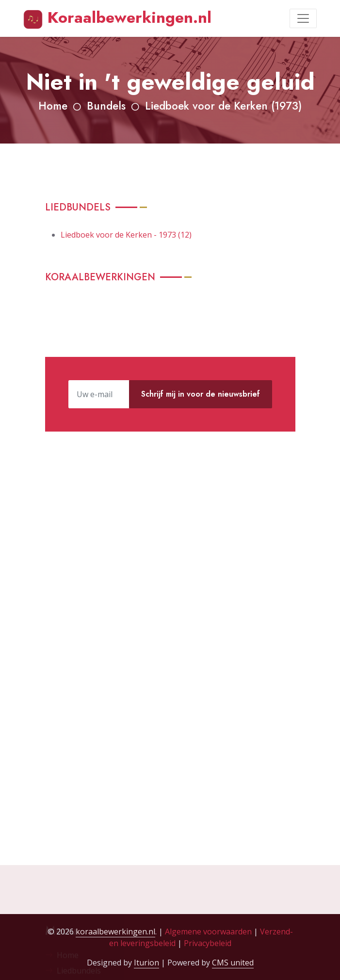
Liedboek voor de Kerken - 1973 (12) (126, 235)
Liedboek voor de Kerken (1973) (223, 106)
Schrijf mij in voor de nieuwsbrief (201, 394)
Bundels (106, 106)
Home (53, 106)
